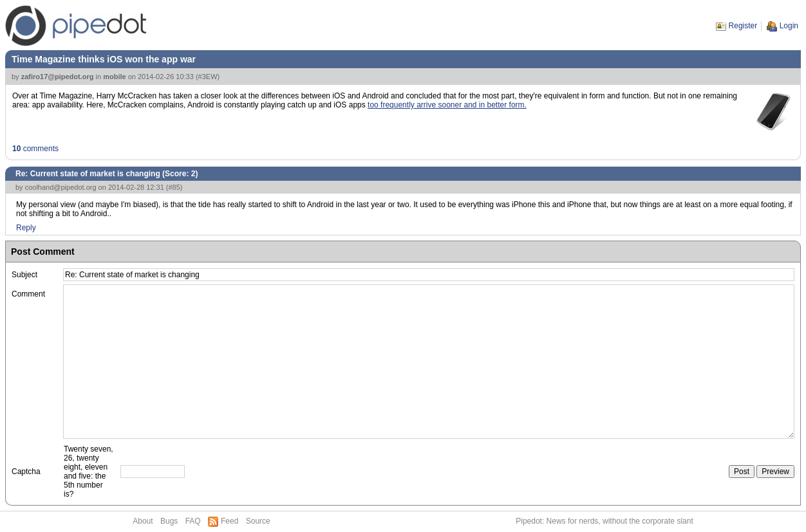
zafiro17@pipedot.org (58, 77)
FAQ (193, 521)
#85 (174, 187)
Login (789, 26)
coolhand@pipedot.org (61, 187)
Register (743, 26)
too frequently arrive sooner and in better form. (447, 105)
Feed (230, 521)
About (143, 521)
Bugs (169, 521)
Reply (26, 228)
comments (35, 149)
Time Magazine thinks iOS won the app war (104, 59)
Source (258, 521)
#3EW (208, 77)
